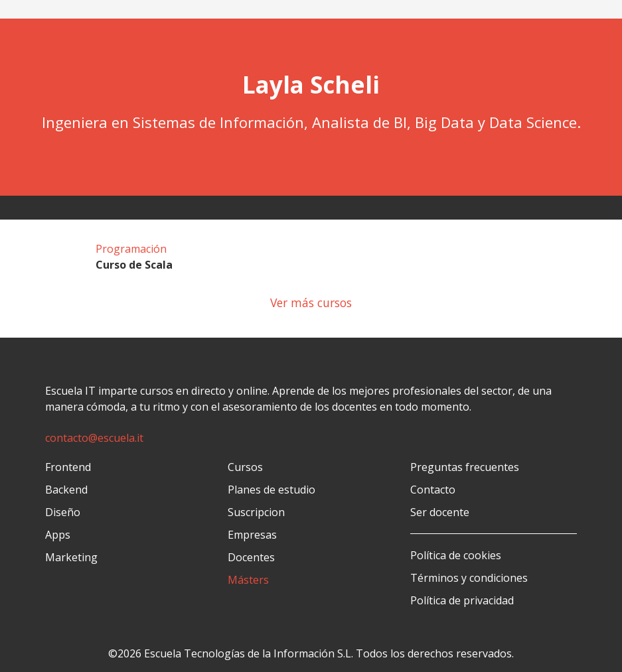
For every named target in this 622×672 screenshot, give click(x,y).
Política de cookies (456, 555)
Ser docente (440, 512)
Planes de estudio (272, 490)
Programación (131, 249)
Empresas (252, 535)
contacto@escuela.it (94, 438)
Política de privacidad (462, 600)
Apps (58, 535)
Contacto (433, 490)
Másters (248, 580)
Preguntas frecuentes (465, 467)
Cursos (245, 467)
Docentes (251, 557)
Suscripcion (256, 512)
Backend (66, 490)
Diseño (63, 512)
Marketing (71, 557)
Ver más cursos (311, 302)
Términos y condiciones (469, 578)
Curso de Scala (134, 265)
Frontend (68, 467)
